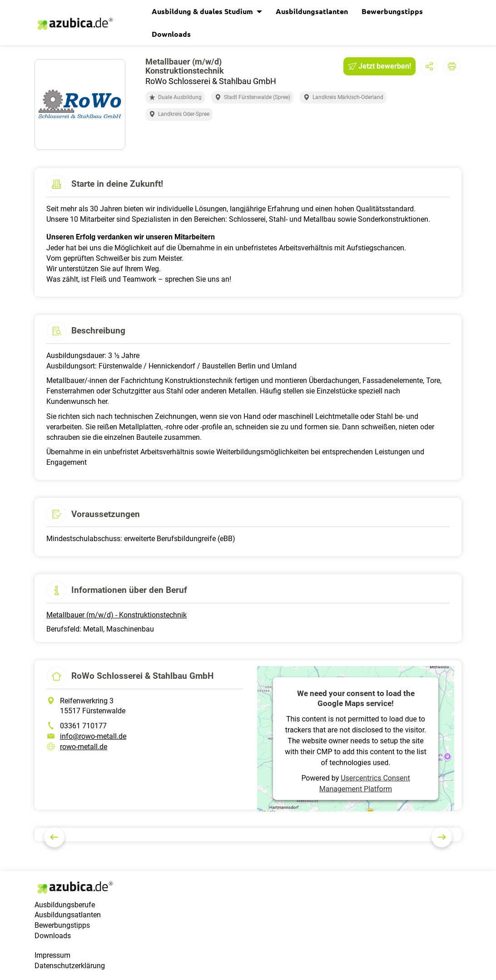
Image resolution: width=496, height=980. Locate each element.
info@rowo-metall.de (93, 736)
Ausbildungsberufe (65, 905)
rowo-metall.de (84, 747)
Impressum (52, 955)
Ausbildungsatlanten (312, 11)
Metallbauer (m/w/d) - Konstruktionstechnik (117, 615)
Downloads (171, 34)
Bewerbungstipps (392, 11)
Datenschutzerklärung (70, 966)
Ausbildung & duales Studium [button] (203, 11)
